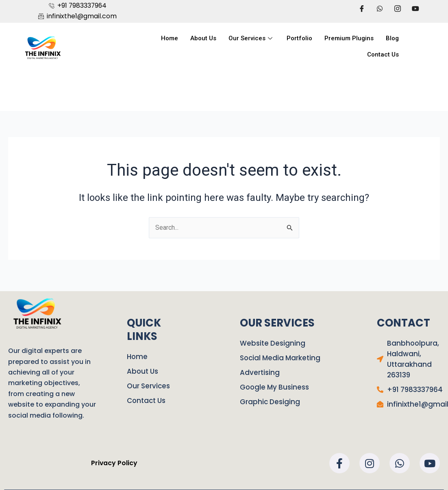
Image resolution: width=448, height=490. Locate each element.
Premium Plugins (349, 39)
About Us (203, 39)
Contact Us (383, 55)
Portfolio (299, 39)
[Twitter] (380, 9)
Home (170, 39)
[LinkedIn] (398, 9)
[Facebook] (362, 9)
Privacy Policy (114, 463)
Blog (392, 39)
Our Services (251, 39)
